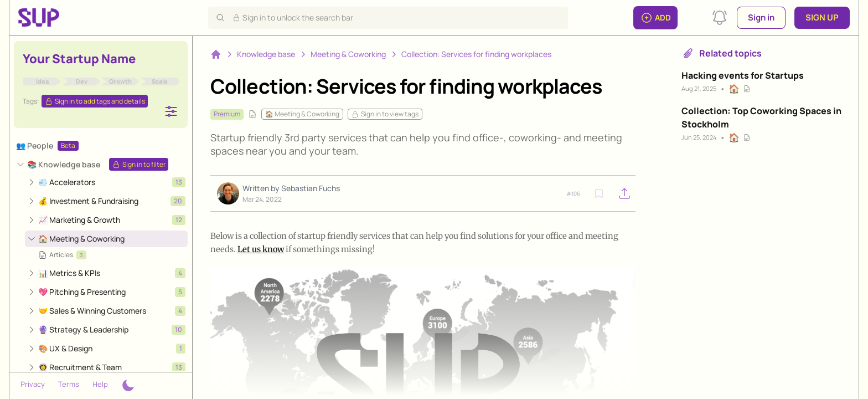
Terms (69, 384)
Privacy (33, 384)
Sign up (822, 17)
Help (100, 384)
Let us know (261, 249)
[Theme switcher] (128, 386)
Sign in (761, 17)
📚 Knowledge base (64, 164)
